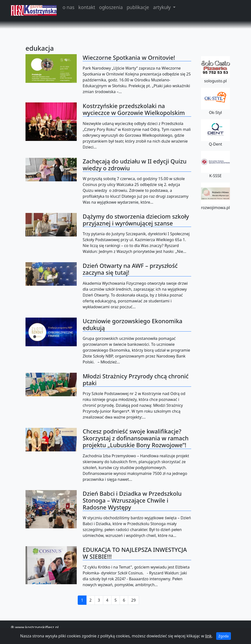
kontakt (87, 7)
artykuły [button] (162, 7)
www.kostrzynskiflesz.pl (37, 627)
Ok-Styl (215, 101)
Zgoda (224, 636)
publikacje (138, 7)
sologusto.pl (215, 70)
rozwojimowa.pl (215, 196)
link (208, 636)
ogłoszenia (111, 7)
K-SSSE (215, 165)
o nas (68, 7)
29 (133, 600)
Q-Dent (215, 133)
